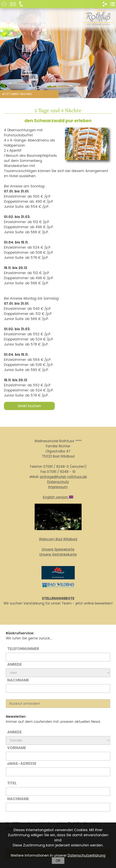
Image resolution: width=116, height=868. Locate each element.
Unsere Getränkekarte (58, 554)
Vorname (17, 748)
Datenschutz (58, 482)
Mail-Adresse (22, 764)
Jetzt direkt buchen (17, 94)
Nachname (18, 680)
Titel (12, 783)
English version (58, 497)
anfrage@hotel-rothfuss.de (63, 477)
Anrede (14, 664)
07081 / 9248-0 (56, 467)
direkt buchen (29, 406)
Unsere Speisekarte (58, 549)
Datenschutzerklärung (87, 855)
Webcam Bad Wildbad (58, 539)
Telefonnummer (23, 649)
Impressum (58, 487)
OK (58, 861)
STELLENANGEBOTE (58, 598)
